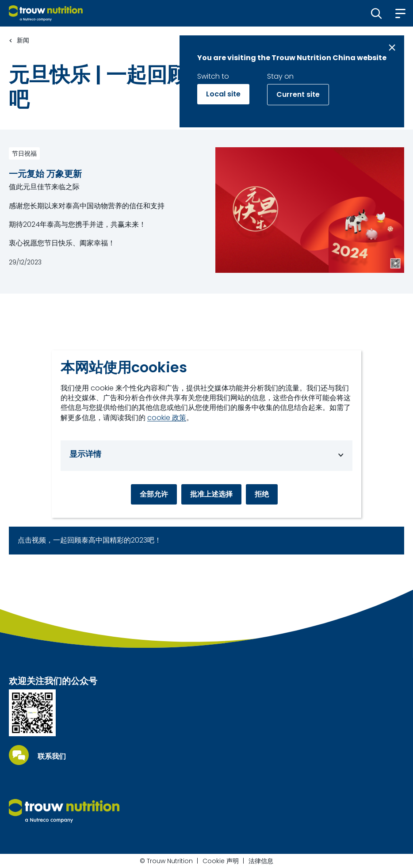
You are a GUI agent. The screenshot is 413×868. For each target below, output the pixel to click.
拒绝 (262, 494)
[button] (377, 13)
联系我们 (52, 757)
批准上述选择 (211, 494)
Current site (298, 94)
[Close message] (392, 48)
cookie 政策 (167, 418)
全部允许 (154, 494)
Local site (223, 94)
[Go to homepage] (46, 13)
